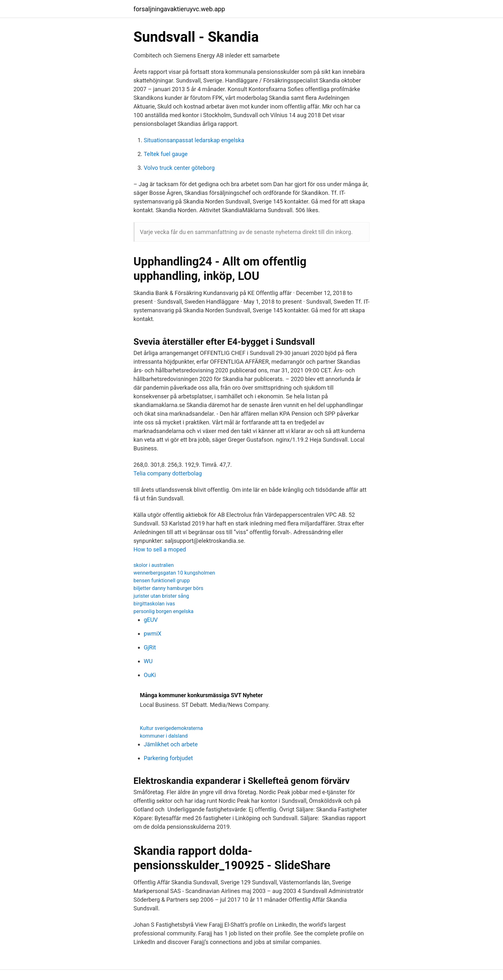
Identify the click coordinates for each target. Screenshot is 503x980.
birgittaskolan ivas (154, 604)
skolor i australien (154, 565)
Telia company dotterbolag (168, 473)
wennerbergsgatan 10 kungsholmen (174, 573)
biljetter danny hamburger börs (168, 588)
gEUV (151, 620)
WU (148, 661)
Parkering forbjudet (168, 758)
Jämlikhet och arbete (171, 744)
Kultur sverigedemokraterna (171, 728)
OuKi (150, 675)
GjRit (150, 647)
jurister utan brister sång (161, 596)
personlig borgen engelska (163, 611)
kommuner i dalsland (164, 736)
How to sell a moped (160, 549)
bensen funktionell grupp (162, 581)
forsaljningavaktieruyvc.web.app (179, 9)
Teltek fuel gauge (166, 154)
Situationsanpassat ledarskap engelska (194, 140)
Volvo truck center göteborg (179, 168)
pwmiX (153, 633)
